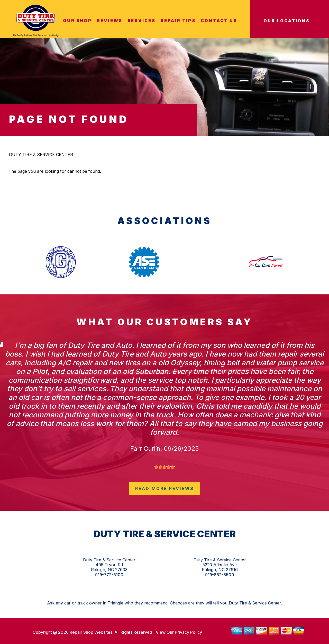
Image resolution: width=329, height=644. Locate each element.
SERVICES (141, 21)
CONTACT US (219, 21)
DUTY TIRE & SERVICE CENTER (41, 155)
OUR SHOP (77, 21)
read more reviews (164, 488)
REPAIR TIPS (178, 21)
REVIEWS (110, 21)
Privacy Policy (188, 632)
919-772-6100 (109, 575)
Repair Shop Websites (90, 632)
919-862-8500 (220, 575)
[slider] (164, 467)
